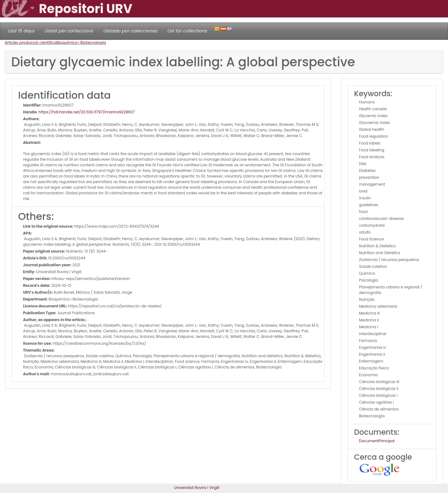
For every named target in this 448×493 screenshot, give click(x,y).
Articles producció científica (30, 43)
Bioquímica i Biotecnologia (81, 43)
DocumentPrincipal (377, 441)
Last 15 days (21, 31)
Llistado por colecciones (131, 31)
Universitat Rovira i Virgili (197, 488)
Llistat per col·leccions (69, 31)
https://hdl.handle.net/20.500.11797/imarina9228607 (87, 112)
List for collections (187, 31)
